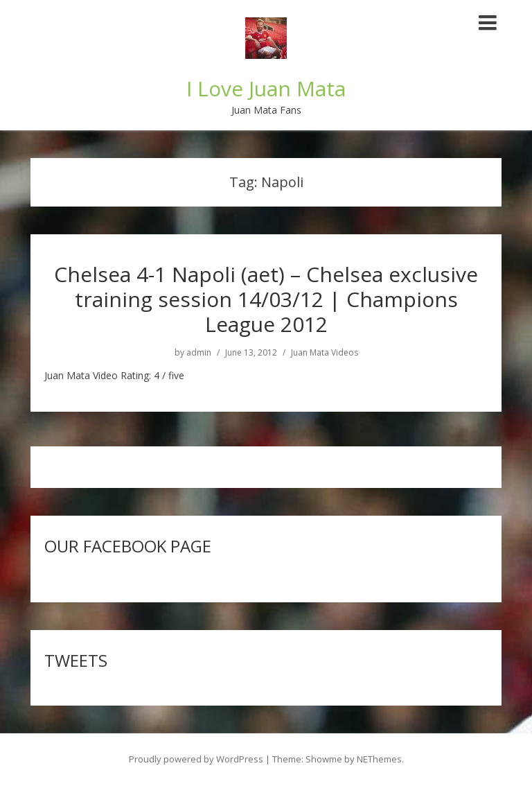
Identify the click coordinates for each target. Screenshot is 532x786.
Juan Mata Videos (325, 353)
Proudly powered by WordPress (196, 759)
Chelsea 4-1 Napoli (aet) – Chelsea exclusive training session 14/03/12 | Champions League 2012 (266, 299)
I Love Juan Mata (266, 88)
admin (199, 353)
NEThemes (379, 759)
